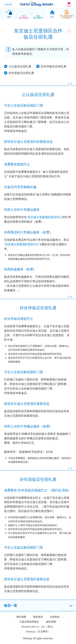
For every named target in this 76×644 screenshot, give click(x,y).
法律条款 (55, 617)
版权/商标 (51, 622)
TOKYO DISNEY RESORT (37, 4)
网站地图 (21, 617)
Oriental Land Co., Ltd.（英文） (38, 627)
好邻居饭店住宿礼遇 (21, 73)
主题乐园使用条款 (29, 622)
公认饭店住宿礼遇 (20, 66)
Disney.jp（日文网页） (38, 632)
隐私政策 (38, 617)
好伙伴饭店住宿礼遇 (54, 66)
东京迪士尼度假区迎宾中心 (45, 217)
